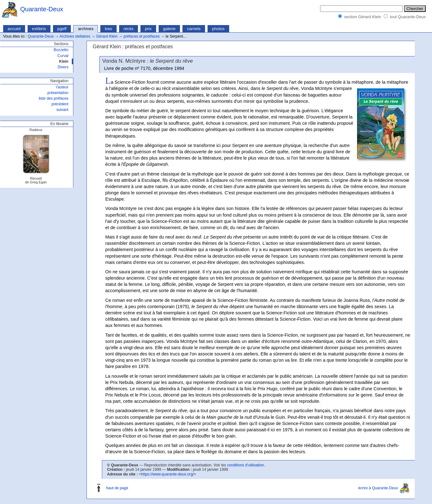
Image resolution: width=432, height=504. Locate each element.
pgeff (62, 29)
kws (109, 29)
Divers (63, 67)
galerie (169, 29)
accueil (14, 29)
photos (219, 29)
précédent (60, 104)
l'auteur (62, 87)
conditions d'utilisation (245, 465)
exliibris (39, 29)
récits (129, 29)
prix (148, 29)
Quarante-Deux (42, 9)
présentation (58, 93)
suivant (63, 110)
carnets (194, 29)
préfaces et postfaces (142, 36)
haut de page (117, 488)
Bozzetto (61, 50)
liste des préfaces (54, 98)
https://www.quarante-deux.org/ (167, 474)
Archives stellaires (75, 36)
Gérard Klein (107, 36)
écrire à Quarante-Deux (378, 488)
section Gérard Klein (363, 17)
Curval (63, 56)
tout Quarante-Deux (408, 17)
